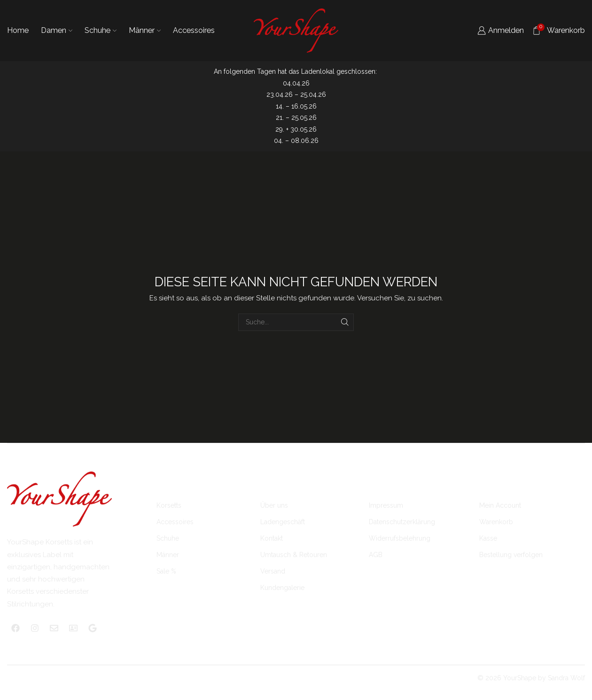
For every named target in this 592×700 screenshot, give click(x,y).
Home (18, 30)
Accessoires (194, 30)
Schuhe (101, 30)
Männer (145, 30)
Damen (57, 30)
